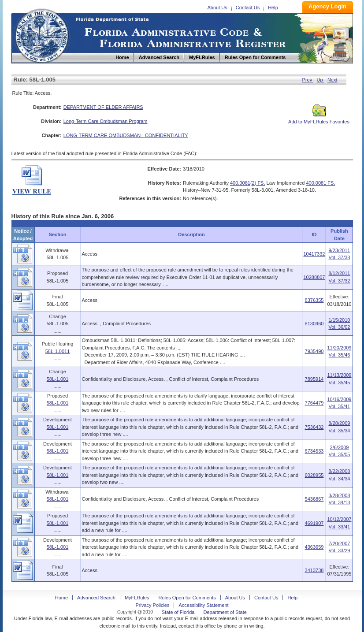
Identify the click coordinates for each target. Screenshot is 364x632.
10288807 (314, 277)
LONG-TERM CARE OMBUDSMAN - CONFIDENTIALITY (126, 135)
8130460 (314, 323)
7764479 (314, 403)
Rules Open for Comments (187, 598)
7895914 (314, 379)
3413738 (314, 570)
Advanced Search (96, 598)
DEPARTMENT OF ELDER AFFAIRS (103, 107)
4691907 (314, 523)
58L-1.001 (58, 379)
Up (321, 80)
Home (41, 35)
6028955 (314, 475)
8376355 (314, 300)
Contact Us (248, 7)
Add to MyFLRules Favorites (319, 119)
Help (273, 7)
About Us (217, 7)
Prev (308, 80)
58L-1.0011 (58, 351)
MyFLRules (137, 598)
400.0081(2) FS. (248, 183)
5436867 (314, 499)
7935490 (314, 351)
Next (332, 80)
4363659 (314, 547)
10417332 (314, 254)
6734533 (314, 451)
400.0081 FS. (320, 183)
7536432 (314, 427)
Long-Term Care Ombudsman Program (106, 121)
